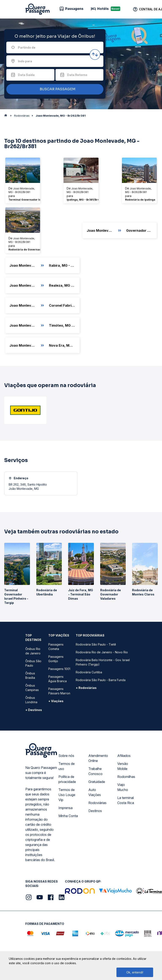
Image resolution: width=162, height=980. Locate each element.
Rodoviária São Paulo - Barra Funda (101, 680)
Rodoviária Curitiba (89, 672)
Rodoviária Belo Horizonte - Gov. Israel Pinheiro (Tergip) (103, 662)
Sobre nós (66, 756)
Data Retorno (77, 75)
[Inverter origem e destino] (95, 55)
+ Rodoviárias (86, 688)
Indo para (25, 61)
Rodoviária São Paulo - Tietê (96, 644)
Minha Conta (68, 816)
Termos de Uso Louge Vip (67, 795)
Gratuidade (97, 782)
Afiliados (124, 756)
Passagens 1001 (59, 669)
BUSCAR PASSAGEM (54, 89)
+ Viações (56, 701)
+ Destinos (34, 710)
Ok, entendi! (135, 972)
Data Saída (26, 75)
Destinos (95, 811)
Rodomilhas (126, 777)
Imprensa (65, 808)
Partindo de (27, 47)
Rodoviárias (97, 803)
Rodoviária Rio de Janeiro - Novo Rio (102, 652)
